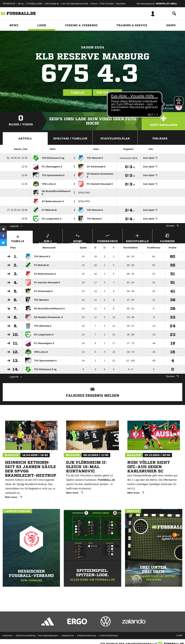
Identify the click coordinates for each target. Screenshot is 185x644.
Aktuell (25, 138)
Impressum (8, 636)
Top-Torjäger (107, 93)
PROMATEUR (9, 4)
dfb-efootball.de (52, 4)
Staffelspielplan (115, 138)
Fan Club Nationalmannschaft (75, 4)
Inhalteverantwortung (86, 636)
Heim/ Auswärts (78, 238)
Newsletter (121, 4)
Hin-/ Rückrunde (48, 238)
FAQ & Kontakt (107, 4)
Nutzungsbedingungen (48, 636)
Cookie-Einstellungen (109, 636)
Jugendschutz (68, 636)
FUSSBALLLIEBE (34, 4)
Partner (94, 4)
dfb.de (21, 4)
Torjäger (160, 138)
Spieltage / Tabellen (70, 138)
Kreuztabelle (138, 238)
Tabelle (78, 93)
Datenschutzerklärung (26, 636)
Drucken (172, 226)
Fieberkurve (108, 238)
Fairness (167, 238)
